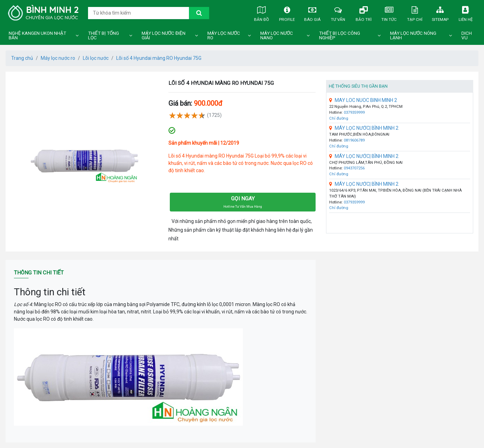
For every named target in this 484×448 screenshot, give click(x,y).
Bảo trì (364, 13)
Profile (287, 13)
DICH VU (467, 36)
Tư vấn (338, 13)
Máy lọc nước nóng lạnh (413, 36)
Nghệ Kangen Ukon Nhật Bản (37, 36)
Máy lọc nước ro (224, 36)
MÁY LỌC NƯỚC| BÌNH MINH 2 (364, 128)
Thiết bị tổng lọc (104, 36)
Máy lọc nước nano (277, 36)
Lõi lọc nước (96, 58)
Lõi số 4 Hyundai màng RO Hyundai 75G (159, 58)
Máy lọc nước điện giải (164, 36)
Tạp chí (415, 13)
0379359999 (354, 113)
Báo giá (312, 13)
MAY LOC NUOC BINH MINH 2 (363, 100)
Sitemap (440, 13)
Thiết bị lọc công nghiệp (340, 36)
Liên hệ (466, 13)
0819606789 (354, 140)
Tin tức (389, 13)
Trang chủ (22, 58)
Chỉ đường (339, 118)
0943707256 (354, 168)
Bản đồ (261, 13)
